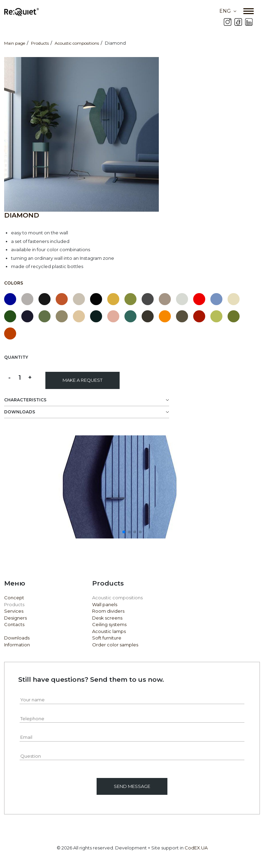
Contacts (14, 624)
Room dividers (108, 611)
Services (14, 611)
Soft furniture (107, 638)
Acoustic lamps (109, 631)
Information (17, 645)
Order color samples (115, 645)
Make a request (82, 380)
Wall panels (105, 604)
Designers (15, 618)
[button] (124, 532)
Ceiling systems (109, 624)
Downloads (17, 638)
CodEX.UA (196, 848)
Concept (14, 598)
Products (14, 604)
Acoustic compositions (117, 598)
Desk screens (107, 618)
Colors (14, 283)
